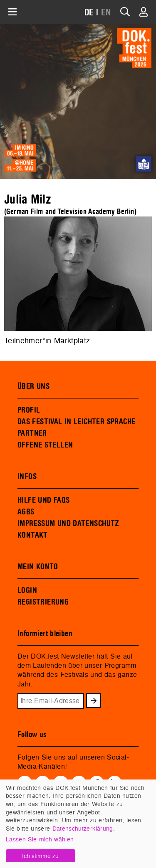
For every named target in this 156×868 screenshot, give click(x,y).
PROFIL (29, 410)
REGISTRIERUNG (43, 602)
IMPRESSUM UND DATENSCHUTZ (68, 524)
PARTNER (32, 433)
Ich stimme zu (40, 856)
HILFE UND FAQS (43, 500)
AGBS (26, 512)
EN (106, 13)
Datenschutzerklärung (83, 828)
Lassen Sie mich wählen (40, 839)
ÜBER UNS (33, 386)
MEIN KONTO (38, 567)
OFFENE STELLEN (45, 445)
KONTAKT (33, 535)
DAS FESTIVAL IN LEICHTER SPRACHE (76, 422)
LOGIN (27, 590)
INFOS (27, 477)
